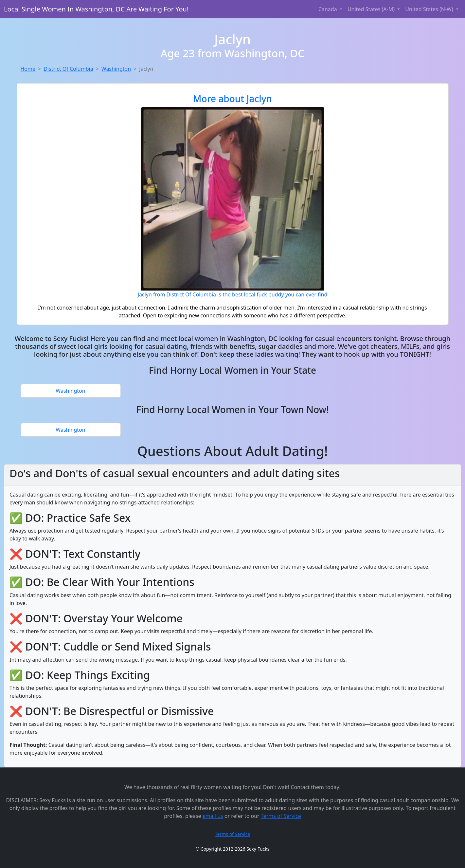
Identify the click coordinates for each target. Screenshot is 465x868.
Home (28, 69)
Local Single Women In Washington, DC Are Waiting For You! (96, 9)
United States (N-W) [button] (430, 9)
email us (213, 816)
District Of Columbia (68, 69)
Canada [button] (328, 9)
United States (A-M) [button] (372, 9)
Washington (116, 69)
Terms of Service (281, 816)
